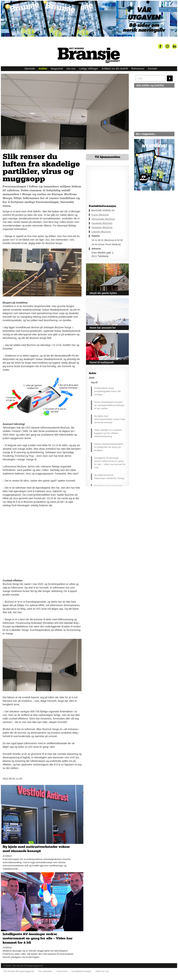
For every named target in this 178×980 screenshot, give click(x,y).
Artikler (43, 69)
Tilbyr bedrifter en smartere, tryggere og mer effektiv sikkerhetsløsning (108, 433)
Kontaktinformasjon (81, 971)
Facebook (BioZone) (102, 223)
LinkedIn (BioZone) (101, 232)
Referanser (138, 69)
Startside (30, 69)
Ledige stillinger (89, 69)
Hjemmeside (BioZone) (103, 219)
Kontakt (153, 69)
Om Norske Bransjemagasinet (19, 971)
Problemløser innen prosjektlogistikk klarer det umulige (107, 391)
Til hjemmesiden (107, 157)
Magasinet (57, 69)
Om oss (71, 69)
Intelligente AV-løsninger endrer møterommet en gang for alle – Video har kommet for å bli (110, 463)
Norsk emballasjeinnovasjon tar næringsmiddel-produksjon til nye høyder (109, 405)
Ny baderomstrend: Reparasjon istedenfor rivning (109, 477)
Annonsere (62, 971)
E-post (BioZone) (100, 215)
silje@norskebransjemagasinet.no (150, 224)
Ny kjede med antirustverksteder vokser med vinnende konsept (110, 419)
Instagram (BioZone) (102, 227)
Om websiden (45, 971)
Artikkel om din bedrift (115, 69)
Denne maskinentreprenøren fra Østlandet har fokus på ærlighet (109, 447)
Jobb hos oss (102, 971)
